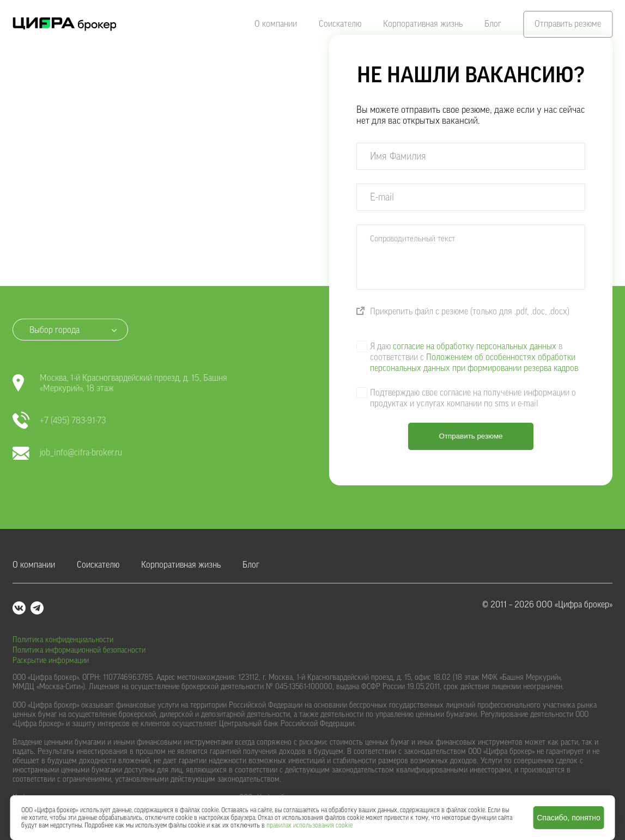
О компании (276, 24)
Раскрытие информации (51, 661)
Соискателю (340, 24)
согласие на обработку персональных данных (475, 346)
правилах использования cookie (310, 825)
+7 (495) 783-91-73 (59, 421)
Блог (493, 24)
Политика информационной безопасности (79, 650)
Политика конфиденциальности (63, 640)
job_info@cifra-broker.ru (67, 453)
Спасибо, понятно (569, 818)
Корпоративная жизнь (423, 24)
